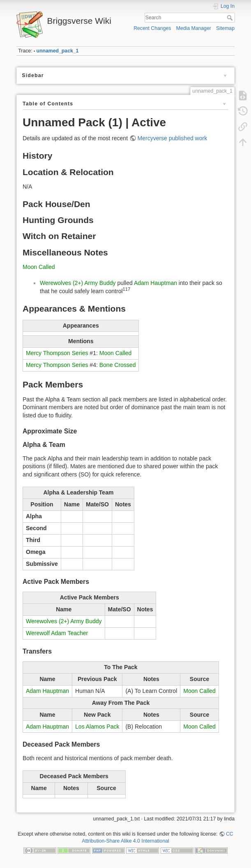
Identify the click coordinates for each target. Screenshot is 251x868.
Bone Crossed (118, 365)
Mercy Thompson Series (57, 353)
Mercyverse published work (173, 138)
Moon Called (39, 267)
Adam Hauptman (155, 283)
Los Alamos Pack (97, 727)
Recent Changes (152, 28)
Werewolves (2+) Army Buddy (78, 283)
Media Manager (194, 28)
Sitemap (225, 28)
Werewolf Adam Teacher (57, 633)
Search (231, 18)
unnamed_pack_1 (58, 51)
